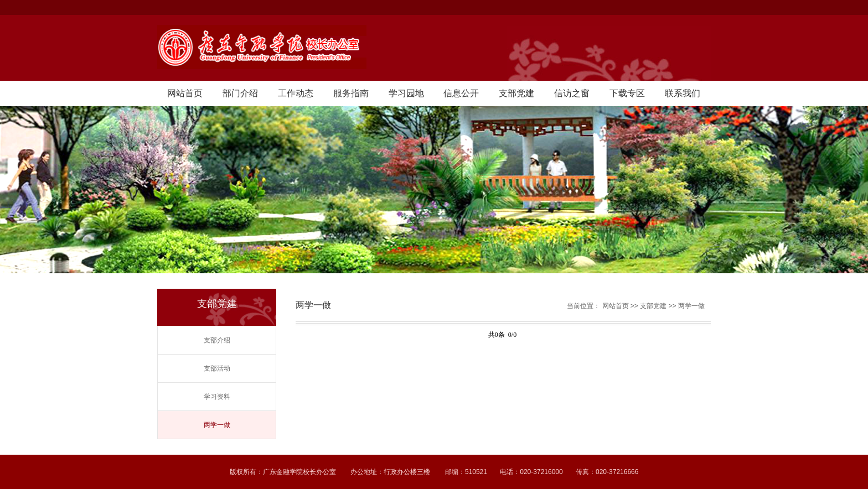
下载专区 (627, 93)
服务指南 (351, 93)
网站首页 (185, 93)
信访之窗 (572, 93)
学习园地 (406, 93)
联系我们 (683, 93)
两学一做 (217, 425)
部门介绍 (240, 93)
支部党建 (516, 93)
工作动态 (296, 93)
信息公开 (461, 93)
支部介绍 (217, 340)
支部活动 (217, 368)
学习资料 (217, 397)
